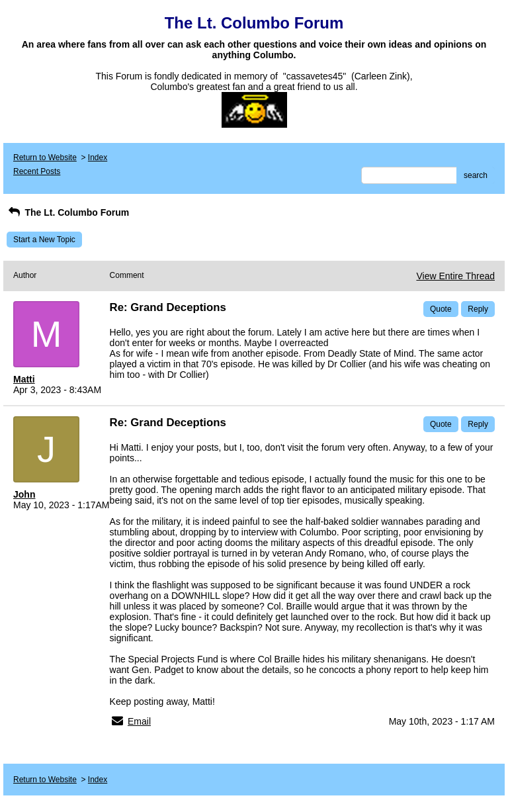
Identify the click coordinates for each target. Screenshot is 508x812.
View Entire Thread (455, 276)
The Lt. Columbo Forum (68, 212)
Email (139, 721)
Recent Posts (37, 171)
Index (98, 158)
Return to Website (45, 158)
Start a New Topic (44, 240)
